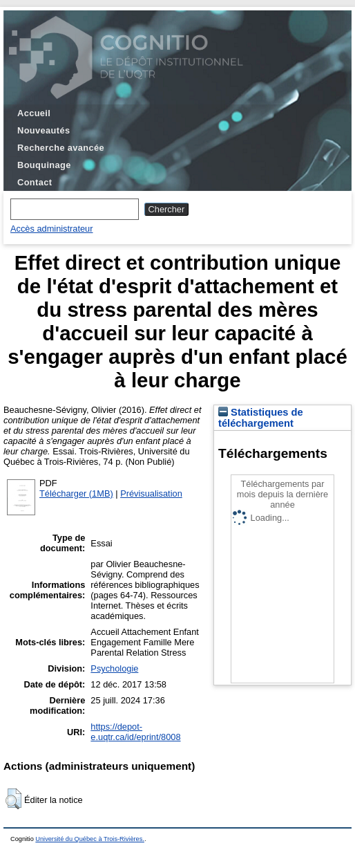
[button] (13, 799)
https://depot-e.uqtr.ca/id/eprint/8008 (135, 732)
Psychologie (114, 668)
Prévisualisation (151, 493)
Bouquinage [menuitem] (44, 165)
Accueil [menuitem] (34, 113)
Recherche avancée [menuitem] (61, 148)
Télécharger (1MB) (76, 493)
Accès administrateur (51, 229)
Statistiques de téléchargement (261, 418)
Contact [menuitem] (35, 182)
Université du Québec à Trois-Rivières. (90, 839)
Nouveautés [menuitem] (44, 130)
